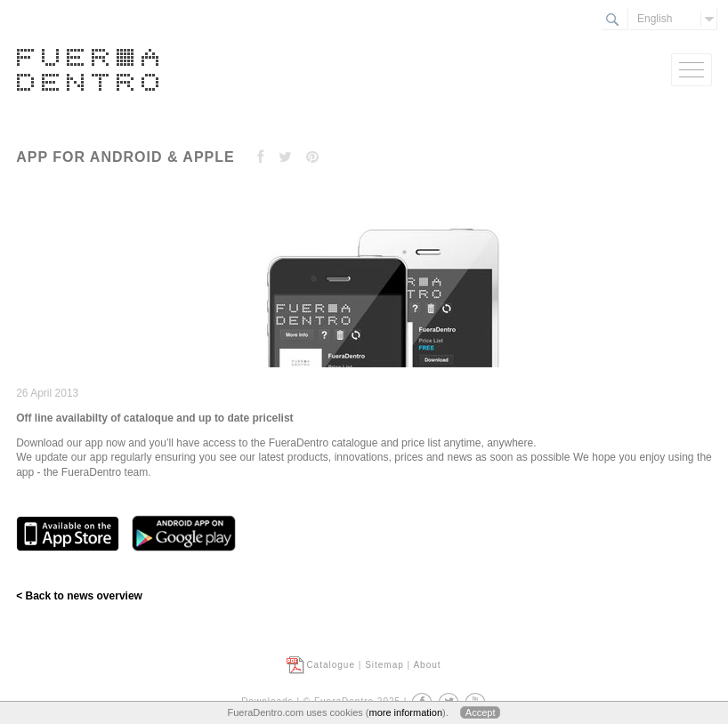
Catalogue (331, 665)
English (655, 19)
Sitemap (384, 665)
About (427, 665)
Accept (481, 712)
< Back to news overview (79, 596)
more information (405, 712)
